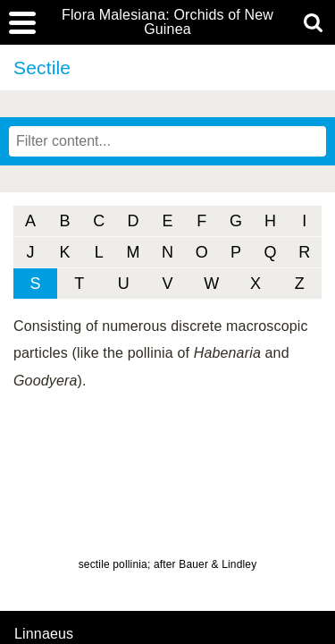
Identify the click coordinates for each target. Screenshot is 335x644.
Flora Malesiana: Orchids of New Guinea (167, 22)
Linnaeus (44, 634)
